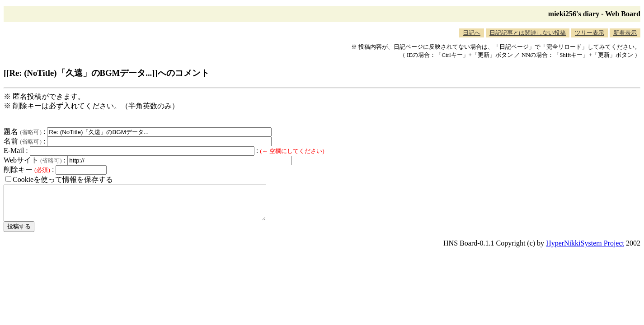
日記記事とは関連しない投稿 (528, 33)
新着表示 (625, 33)
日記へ (472, 33)
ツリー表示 (590, 33)
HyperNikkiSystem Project (585, 250)
